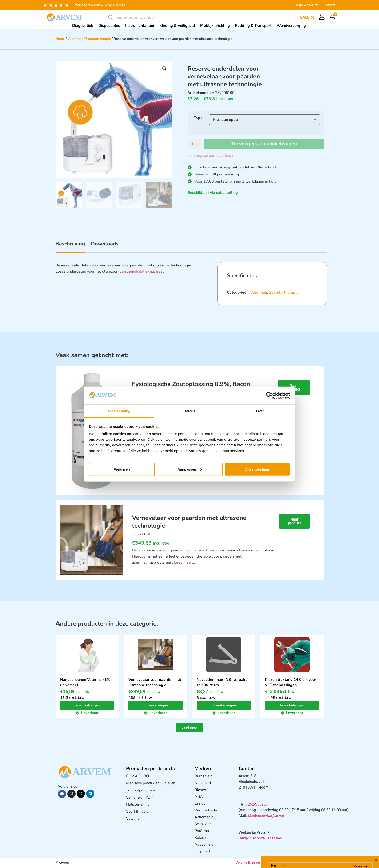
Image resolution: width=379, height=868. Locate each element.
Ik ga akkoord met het (308, 838)
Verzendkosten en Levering (258, 863)
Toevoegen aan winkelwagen (264, 144)
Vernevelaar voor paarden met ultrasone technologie (155, 682)
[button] (164, 69)
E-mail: (278, 795)
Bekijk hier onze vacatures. (261, 838)
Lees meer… (184, 562)
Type (198, 118)
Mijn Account (307, 5)
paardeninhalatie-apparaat (142, 271)
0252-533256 (257, 804)
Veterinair (75, 39)
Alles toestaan (257, 469)
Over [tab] (260, 411)
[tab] (70, 246)
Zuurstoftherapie (98, 39)
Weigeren (122, 469)
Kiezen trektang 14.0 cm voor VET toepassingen (291, 682)
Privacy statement (353, 828)
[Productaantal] (194, 144)
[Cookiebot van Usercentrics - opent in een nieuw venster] (269, 395)
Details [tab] (190, 411)
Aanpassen (190, 469)
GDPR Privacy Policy (329, 838)
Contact (329, 5)
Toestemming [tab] (119, 411)
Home (60, 39)
